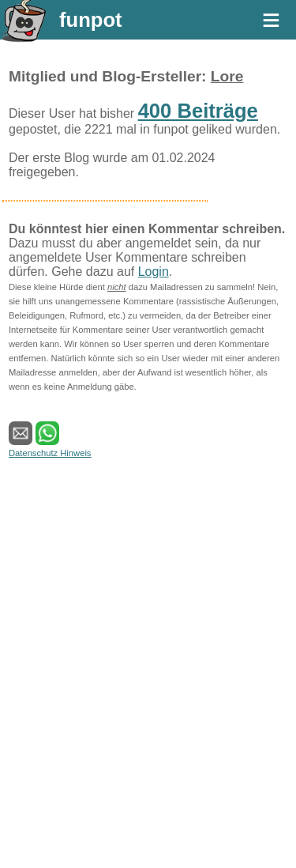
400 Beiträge (198, 111)
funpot (91, 20)
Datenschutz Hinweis (50, 453)
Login (154, 272)
